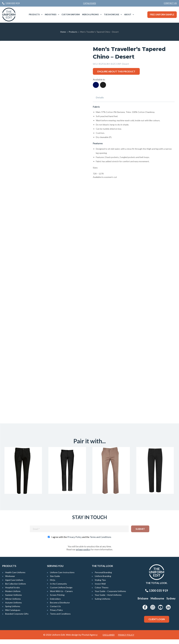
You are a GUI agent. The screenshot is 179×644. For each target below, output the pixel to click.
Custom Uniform (71, 14)
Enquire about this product (116, 71)
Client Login (157, 624)
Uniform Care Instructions (62, 577)
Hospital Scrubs (13, 592)
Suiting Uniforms (103, 603)
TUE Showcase (112, 14)
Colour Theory (102, 592)
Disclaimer (109, 640)
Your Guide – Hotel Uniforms (108, 600)
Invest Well (100, 588)
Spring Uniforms (13, 611)
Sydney (171, 603)
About (128, 14)
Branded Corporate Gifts (17, 619)
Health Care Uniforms (15, 577)
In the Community (58, 588)
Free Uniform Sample (162, 15)
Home (63, 32)
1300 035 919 (157, 595)
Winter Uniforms (13, 603)
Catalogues (90, 3)
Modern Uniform (13, 596)
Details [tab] (100, 97)
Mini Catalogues (13, 615)
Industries (51, 14)
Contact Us (170, 3)
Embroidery (55, 603)
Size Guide (55, 581)
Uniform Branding (103, 581)
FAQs (53, 585)
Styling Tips (100, 585)
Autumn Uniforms (14, 607)
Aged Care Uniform (14, 585)
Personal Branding (103, 577)
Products (34, 14)
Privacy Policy (74, 542)
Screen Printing (57, 600)
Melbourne (157, 603)
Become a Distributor (60, 607)
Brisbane (143, 603)
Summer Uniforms (14, 600)
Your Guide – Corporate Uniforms (110, 596)
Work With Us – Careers (61, 596)
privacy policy (83, 554)
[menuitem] (170, 3)
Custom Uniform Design (61, 592)
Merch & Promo (90, 14)
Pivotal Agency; (90, 639)
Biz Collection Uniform (16, 588)
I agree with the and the (81, 542)
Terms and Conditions (101, 542)
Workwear (10, 581)
